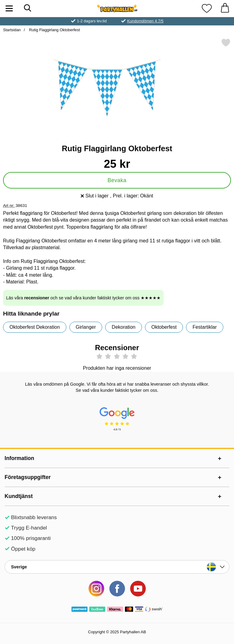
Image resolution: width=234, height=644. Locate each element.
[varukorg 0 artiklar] (225, 8)
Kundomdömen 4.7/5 (145, 21)
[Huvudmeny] (9, 8)
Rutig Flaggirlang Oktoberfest (54, 30)
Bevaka (117, 180)
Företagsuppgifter (28, 477)
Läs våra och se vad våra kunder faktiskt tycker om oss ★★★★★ (83, 298)
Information (19, 458)
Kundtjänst (19, 496)
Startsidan (12, 30)
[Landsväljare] (117, 567)
